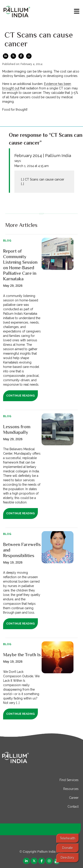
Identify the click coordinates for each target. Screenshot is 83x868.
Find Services (69, 780)
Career (74, 798)
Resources (71, 789)
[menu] (77, 11)
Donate (68, 848)
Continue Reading (20, 396)
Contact (73, 807)
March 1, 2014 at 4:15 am (32, 166)
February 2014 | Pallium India (43, 155)
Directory (67, 857)
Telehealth (68, 838)
